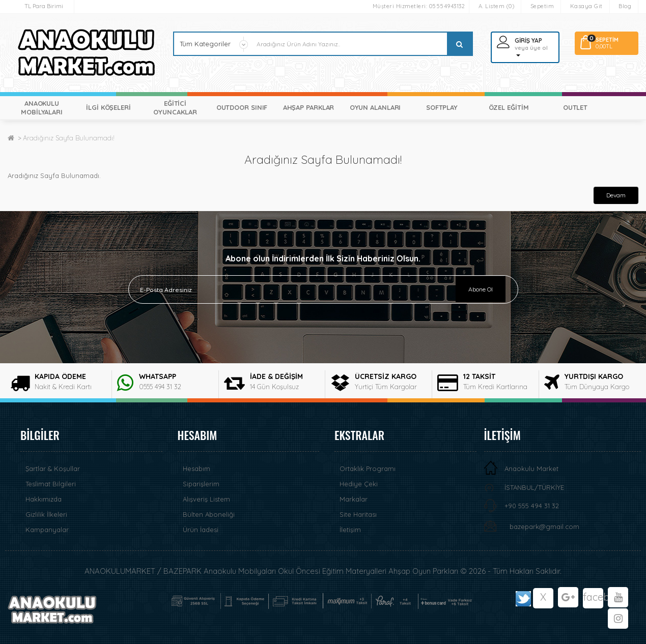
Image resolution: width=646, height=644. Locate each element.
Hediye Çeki (359, 484)
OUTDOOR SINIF (242, 107)
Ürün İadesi (201, 530)
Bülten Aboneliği (209, 514)
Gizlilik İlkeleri (46, 514)
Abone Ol (481, 289)
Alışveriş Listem (206, 499)
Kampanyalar (47, 530)
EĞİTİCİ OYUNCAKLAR (175, 108)
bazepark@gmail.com (544, 526)
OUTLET (575, 107)
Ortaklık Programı (368, 469)
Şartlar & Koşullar (53, 469)
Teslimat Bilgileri (51, 484)
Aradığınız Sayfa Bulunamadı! (69, 138)
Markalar (354, 499)
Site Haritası (358, 514)
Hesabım (196, 469)
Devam (616, 195)
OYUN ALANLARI (375, 107)
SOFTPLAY (442, 107)
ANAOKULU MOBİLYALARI (42, 108)
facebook (593, 597)
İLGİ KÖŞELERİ (108, 107)
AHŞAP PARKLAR (309, 107)
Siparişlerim (201, 484)
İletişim (350, 530)
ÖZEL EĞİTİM (509, 107)
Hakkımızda (44, 499)
